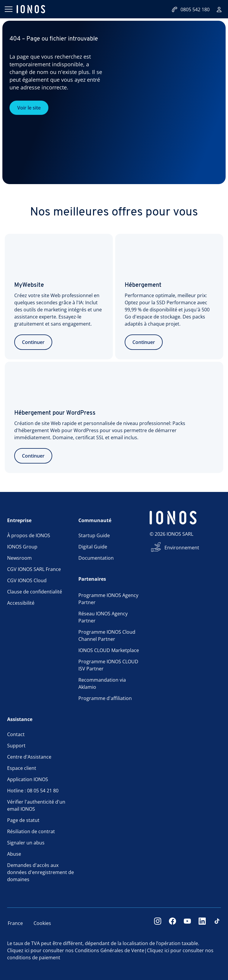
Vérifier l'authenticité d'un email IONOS (36, 805)
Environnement (182, 548)
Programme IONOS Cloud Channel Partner (107, 635)
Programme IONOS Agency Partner (108, 599)
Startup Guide (94, 535)
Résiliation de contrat (31, 831)
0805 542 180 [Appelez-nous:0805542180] (191, 9)
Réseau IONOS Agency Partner (103, 617)
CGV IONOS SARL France (34, 569)
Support (16, 746)
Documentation (96, 558)
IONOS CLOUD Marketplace (109, 650)
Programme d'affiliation (105, 698)
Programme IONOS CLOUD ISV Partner (108, 665)
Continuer (33, 342)
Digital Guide (93, 547)
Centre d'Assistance (29, 757)
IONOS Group (22, 547)
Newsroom (19, 558)
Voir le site (29, 108)
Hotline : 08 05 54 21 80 (33, 791)
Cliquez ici (18, 950)
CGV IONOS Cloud (27, 580)
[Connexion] (219, 9)
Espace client (22, 768)
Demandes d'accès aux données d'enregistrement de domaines (41, 872)
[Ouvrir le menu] (8, 9)
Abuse (14, 854)
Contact (16, 734)
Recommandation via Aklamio (102, 683)
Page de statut (23, 820)
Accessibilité (21, 603)
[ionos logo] (31, 9)
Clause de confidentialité (35, 592)
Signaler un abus (26, 843)
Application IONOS (28, 779)
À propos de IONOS (29, 535)
